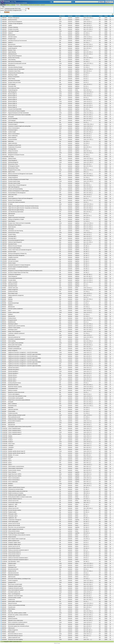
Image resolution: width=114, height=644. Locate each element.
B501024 (4, 333)
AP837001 (4, 274)
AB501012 (4, 39)
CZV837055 (5, 529)
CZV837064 (5, 546)
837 (100, 18)
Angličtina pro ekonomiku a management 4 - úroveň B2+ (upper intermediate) (25, 366)
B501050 (4, 352)
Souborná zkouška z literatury (14, 470)
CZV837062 (5, 543)
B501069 (4, 389)
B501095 (4, 409)
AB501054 (4, 101)
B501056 (4, 364)
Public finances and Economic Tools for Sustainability (19, 115)
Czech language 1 (12, 84)
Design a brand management (14, 332)
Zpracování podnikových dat (14, 337)
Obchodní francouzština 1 (14, 368)
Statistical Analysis (12, 159)
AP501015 (4, 271)
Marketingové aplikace (13, 324)
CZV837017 (5, 459)
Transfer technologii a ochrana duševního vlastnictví (19, 535)
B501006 (4, 299)
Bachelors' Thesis (12, 50)
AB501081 (4, 120)
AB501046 (4, 86)
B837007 (4, 423)
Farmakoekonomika (12, 406)
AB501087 (4, 130)
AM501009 (4, 172)
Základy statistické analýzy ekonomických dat (18, 491)
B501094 (4, 408)
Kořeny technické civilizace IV (14, 554)
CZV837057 (5, 533)
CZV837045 (5, 510)
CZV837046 (5, 512)
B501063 (4, 377)
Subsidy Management (13, 90)
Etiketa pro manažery (13, 390)
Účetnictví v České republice (14, 328)
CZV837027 (5, 478)
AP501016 (4, 273)
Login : (52, 2)
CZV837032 (5, 487)
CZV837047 (5, 514)
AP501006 (4, 255)
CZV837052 (5, 524)
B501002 (4, 292)
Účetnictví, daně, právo (13, 288)
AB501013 (4, 41)
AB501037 (4, 69)
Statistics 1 (11, 33)
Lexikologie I (11, 446)
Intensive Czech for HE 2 (13, 508)
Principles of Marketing (13, 27)
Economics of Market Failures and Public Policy (18, 273)
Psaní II (10, 461)
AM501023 (4, 195)
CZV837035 (5, 491)
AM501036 (4, 217)
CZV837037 (5, 495)
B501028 (4, 341)
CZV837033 (5, 489)
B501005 (4, 297)
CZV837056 (5, 531)
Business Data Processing (14, 58)
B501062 (4, 375)
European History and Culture (14, 82)
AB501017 (4, 48)
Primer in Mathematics (13, 136)
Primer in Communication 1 (14, 128)
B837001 (4, 413)
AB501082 (4, 122)
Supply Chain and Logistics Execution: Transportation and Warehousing (23, 208)
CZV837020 (5, 465)
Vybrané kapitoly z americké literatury (16, 466)
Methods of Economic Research (15, 246)
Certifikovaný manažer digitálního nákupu (17, 495)
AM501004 (4, 162)
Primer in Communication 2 (14, 134)
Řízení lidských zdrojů (13, 293)
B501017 (4, 320)
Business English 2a (13, 98)
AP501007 (4, 257)
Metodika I (10, 449)
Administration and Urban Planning (16, 231)
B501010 (4, 307)
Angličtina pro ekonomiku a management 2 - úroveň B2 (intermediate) (23, 356)
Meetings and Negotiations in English (16, 219)
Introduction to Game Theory (14, 71)
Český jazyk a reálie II (13, 516)
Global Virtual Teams (13, 195)
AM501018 (4, 187)
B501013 (4, 312)
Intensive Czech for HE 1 (13, 501)
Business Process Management (15, 200)
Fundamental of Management (14, 274)
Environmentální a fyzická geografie (16, 398)
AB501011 (4, 37)
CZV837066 (5, 550)
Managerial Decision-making (14, 170)
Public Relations (12, 221)
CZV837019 (5, 463)
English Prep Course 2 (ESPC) (15, 476)
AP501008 (4, 259)
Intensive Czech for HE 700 (14, 546)
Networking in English (13, 75)
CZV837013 (5, 451)
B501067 (4, 385)
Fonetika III (11, 442)
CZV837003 (5, 432)
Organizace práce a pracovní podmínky (17, 326)
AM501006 (4, 166)
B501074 (4, 396)
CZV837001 (5, 428)
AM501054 (4, 223)
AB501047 (4, 88)
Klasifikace (26, 5)
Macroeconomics (12, 44)
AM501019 (4, 189)
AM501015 (4, 181)
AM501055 (4, 225)
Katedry (18, 5)
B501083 (4, 406)
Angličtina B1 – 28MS (13, 505)
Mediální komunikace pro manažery (16, 493)
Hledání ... (8, 5)
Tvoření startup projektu (13, 522)
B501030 (4, 345)
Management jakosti (12, 320)
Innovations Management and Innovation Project (18, 179)
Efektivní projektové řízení (14, 541)
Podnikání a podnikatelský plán (15, 349)
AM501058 (4, 231)
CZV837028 (5, 480)
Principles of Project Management (15, 24)
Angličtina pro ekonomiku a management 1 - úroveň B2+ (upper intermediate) (25, 354)
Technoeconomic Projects (14, 233)
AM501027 (4, 202)
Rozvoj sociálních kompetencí (15, 421)
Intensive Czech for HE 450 (14, 524)
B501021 (4, 328)
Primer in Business (12, 138)
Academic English (12, 132)
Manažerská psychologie (13, 303)
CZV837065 (5, 548)
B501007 (4, 301)
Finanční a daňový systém (14, 312)
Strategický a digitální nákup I (14, 543)
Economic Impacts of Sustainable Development (18, 267)
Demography (11, 117)
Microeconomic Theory (13, 164)
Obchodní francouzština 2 (14, 370)
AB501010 (4, 35)
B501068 (4, 387)
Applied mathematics (13, 143)
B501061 (4, 373)
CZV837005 (5, 436)
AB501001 (4, 18)
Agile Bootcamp (12, 214)
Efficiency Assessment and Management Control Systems (20, 174)
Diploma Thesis (11, 172)
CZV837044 (5, 508)
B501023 (4, 332)
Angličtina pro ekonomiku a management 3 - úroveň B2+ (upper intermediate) (25, 362)
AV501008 (4, 284)
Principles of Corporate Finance (15, 46)
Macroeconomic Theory (13, 168)
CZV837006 (5, 438)
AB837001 (4, 153)
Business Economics (13, 20)
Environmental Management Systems (16, 240)
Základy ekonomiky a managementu (16, 419)
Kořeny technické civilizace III (14, 552)
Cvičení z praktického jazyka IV (15, 434)
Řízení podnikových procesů (14, 417)
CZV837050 (5, 520)
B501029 (4, 343)
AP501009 (4, 261)
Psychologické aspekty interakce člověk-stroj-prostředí (20, 427)
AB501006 (4, 27)
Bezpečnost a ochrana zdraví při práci (16, 392)
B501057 (4, 366)
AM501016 (4, 183)
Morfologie (10, 457)
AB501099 (4, 149)
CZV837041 (5, 503)
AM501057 (4, 229)
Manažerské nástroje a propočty (15, 387)
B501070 (4, 390)
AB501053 (4, 100)
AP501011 (4, 265)
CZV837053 (5, 525)
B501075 (4, 398)
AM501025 (4, 198)
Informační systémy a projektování (15, 309)
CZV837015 (5, 455)
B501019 (4, 324)
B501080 (4, 404)
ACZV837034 (5, 157)
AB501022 (4, 54)
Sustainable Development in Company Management (19, 265)
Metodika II (11, 484)
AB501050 (4, 94)
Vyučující (13, 5)
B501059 (4, 370)
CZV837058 (5, 535)
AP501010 (4, 263)
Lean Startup (11, 157)
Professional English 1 (13, 124)
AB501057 (4, 107)
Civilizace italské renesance (14, 556)
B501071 (4, 392)
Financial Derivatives (13, 139)
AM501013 (4, 178)
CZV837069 (5, 556)
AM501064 (4, 238)
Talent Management (12, 92)
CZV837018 (5, 461)
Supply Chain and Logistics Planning (16, 210)
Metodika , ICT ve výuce (13, 455)
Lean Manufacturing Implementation (16, 212)
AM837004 (4, 244)
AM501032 (4, 210)
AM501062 (4, 235)
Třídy (21, 5)
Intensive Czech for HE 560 (14, 525)
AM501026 (4, 200)
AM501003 (4, 160)
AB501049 (4, 92)
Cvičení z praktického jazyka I (14, 428)
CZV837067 (5, 552)
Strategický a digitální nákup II (15, 544)
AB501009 (4, 33)
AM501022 (4, 193)
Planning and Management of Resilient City (17, 254)
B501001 (4, 290)
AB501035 (4, 65)
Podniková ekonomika (13, 292)
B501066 (4, 383)
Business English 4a (13, 105)
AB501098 (4, 147)
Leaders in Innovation (13, 282)
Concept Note (11, 216)
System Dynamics (12, 227)
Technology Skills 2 (12, 236)
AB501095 (4, 143)
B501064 (4, 379)
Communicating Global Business (15, 278)
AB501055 (4, 103)
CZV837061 (5, 541)
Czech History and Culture (14, 88)
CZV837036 (5, 493)
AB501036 (4, 67)
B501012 (4, 311)
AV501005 (4, 278)
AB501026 (4, 58)
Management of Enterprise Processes (16, 155)
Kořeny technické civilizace (14, 531)
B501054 (4, 360)
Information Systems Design (14, 183)
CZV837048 (5, 516)
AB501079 (4, 117)
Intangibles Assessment (13, 257)
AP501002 (4, 248)
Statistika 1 (11, 305)
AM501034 (4, 214)
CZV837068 (5, 554)
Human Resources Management (15, 22)
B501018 (4, 322)
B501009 (4, 305)
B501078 (4, 400)
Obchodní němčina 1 (13, 375)
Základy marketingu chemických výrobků (17, 415)
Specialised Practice (13, 244)
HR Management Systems (14, 166)
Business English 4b (13, 107)
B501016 (4, 318)
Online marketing (12, 341)
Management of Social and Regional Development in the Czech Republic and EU (25, 271)
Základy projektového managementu (16, 295)
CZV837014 (5, 453)
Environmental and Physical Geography (17, 111)
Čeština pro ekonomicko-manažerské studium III (18, 550)
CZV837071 (5, 560)
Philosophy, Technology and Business (16, 122)
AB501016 (4, 46)
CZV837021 (5, 466)
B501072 (4, 394)
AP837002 (4, 276)
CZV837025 (5, 474)
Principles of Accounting (13, 29)
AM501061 (4, 233)
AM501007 (4, 168)
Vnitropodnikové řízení (13, 389)
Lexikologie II (11, 447)
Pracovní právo (11, 335)
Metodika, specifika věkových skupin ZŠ (17, 451)
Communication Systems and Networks (17, 202)
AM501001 (4, 159)
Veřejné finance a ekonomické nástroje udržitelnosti (19, 400)
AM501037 (4, 219)
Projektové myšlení (12, 512)
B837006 (4, 421)
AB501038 (4, 71)
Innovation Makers (12, 280)
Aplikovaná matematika (13, 409)
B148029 (4, 288)
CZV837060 (5, 539)
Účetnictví (10, 301)
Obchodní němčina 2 (13, 377)
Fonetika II (10, 440)
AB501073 (4, 109)
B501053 (4, 358)
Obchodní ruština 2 (12, 381)
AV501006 (4, 280)
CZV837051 (5, 522)
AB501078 (4, 115)
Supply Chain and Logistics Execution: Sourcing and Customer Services (23, 206)
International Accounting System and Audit (17, 63)
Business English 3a (13, 101)
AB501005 (4, 25)
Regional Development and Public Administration (18, 113)
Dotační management (13, 351)
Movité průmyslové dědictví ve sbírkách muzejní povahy (20, 497)
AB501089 (4, 134)
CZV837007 (5, 440)
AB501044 (4, 82)
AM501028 (4, 204)
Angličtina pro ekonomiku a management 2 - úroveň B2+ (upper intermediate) (25, 358)
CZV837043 (5, 506)
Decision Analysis (12, 263)
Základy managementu (13, 290)
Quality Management (13, 48)
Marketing (10, 299)
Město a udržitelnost (12, 404)
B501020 (4, 326)
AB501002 (4, 20)
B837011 (4, 427)
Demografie (11, 402)
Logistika (10, 297)
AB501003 (4, 22)
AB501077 (4, 113)
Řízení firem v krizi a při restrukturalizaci (17, 527)
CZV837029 (5, 482)
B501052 (4, 356)
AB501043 (4, 81)
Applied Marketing (12, 52)
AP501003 (4, 250)
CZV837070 (5, 558)
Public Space (11, 229)
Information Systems (13, 37)
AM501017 (4, 185)
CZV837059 (5, 537)
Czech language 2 (12, 120)
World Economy (12, 65)
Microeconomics (12, 35)
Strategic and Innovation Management (16, 255)
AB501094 (4, 141)
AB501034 (4, 63)
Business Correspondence (14, 77)
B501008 (4, 303)
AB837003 (4, 155)
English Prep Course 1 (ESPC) (15, 474)
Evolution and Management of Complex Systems (18, 191)
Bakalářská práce (12, 322)
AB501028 (4, 60)
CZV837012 (5, 449)
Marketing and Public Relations (15, 225)
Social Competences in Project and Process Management (20, 198)
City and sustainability (13, 119)
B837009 (4, 425)
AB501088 (4, 132)
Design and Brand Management (15, 56)
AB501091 (4, 138)
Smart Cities (11, 197)
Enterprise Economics (13, 153)
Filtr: (3, 7)
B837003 (4, 417)
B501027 (4, 339)
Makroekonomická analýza (14, 347)
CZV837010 (5, 446)
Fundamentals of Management (15, 520)
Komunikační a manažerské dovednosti (17, 339)
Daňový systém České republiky (15, 345)
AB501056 (4, 105)
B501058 (4, 368)
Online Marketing (12, 60)
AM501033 (4, 212)
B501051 (4, 354)
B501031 (4, 347)
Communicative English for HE (15, 503)
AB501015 (4, 44)
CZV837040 (5, 501)
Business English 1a (13, 94)
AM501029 (4, 206)
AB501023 (4, 56)
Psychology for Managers (14, 31)
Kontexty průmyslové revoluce (15, 383)
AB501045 (4, 84)
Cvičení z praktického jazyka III (15, 432)
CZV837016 (5, 457)
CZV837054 (5, 527)
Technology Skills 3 (12, 238)
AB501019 (4, 52)
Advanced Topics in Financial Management (17, 185)
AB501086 (4, 128)
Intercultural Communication (14, 81)
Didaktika (10, 436)
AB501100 (4, 151)
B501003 (4, 293)
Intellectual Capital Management (15, 242)
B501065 (4, 381)
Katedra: (2, 10)
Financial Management (13, 176)
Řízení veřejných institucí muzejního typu (17, 539)
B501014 (4, 314)
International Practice (13, 284)
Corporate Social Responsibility (15, 109)
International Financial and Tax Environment (17, 41)
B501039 (4, 349)
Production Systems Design (14, 181)
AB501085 (4, 126)
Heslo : (73, 2)
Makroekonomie (12, 316)
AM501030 (4, 208)
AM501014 (4, 179)
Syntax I (10, 463)
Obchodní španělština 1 (13, 371)
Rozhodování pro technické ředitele (16, 489)
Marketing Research (12, 54)
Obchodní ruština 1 (12, 379)
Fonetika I (10, 438)
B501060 (4, 371)
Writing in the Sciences (13, 151)
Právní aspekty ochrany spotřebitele (16, 343)
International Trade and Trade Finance (16, 69)
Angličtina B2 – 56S (12, 518)
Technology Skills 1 (12, 149)
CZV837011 (5, 447)
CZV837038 (5, 497)
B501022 (4, 330)
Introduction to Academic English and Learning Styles (19, 126)
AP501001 (4, 246)
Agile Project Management (14, 187)
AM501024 (4, 197)
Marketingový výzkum (13, 330)
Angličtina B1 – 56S (12, 506)
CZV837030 (5, 484)
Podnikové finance (12, 318)
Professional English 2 (13, 130)
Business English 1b (13, 96)
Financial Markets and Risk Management (17, 193)
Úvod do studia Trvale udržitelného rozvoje (17, 396)
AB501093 (4, 139)
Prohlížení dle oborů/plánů (34, 5)
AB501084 (4, 124)
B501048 (4, 351)
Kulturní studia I (12, 444)
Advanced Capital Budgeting (14, 248)
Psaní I (10, 459)
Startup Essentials (12, 537)
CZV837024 (5, 472)
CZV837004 (5, 434)
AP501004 (4, 252)
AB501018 (4, 50)
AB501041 (4, 77)
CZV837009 (5, 444)
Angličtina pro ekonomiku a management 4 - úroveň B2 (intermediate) (23, 364)
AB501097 (4, 145)
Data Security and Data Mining (15, 62)
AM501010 (4, 174)
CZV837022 (5, 468)
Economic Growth (12, 252)
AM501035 (4, 216)
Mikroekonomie (11, 307)
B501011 (4, 309)
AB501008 (4, 31)
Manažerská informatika (13, 385)
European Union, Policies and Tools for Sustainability (19, 223)
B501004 (4, 295)
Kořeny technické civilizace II (14, 548)
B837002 (4, 415)
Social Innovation (12, 269)
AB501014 (4, 43)
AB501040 (4, 75)
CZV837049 (5, 518)
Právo (9, 311)
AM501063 (4, 236)
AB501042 (4, 79)
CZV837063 (5, 544)
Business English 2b (13, 100)
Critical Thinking (12, 79)
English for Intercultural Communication (17, 217)
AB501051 (4, 96)
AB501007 (4, 29)
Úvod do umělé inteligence (14, 394)
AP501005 (4, 254)
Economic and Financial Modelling (15, 189)
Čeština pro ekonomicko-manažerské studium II (18, 560)
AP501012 (4, 267)
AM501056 (4, 227)
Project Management (13, 160)
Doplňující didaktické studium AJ (15, 499)
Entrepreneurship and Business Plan (16, 73)
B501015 (4, 316)
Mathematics (11, 141)
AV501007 (4, 282)
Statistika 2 (11, 314)
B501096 (4, 411)
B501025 (4, 335)
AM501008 (4, 170)
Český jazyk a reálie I (13, 514)
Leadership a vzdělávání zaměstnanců (16, 333)
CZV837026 (5, 476)
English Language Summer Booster (16, 529)
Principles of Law (12, 39)
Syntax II (10, 465)
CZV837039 (5, 499)
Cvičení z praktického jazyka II (15, 430)
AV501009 (4, 286)
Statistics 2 (11, 43)
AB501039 (4, 73)
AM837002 (4, 242)
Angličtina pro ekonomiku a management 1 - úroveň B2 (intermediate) (23, 352)
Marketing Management (13, 162)
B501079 (4, 402)
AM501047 (4, 221)
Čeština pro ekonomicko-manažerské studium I (18, 558)
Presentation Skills (12, 86)
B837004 (4, 419)
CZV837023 (5, 470)
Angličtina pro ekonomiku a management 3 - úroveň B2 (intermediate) (23, 360)
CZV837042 (5, 505)
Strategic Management (13, 178)
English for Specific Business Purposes (16, 487)
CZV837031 (5, 485)
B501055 (4, 362)
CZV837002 (5, 430)
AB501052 (4, 98)
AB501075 (4, 111)
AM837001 (4, 240)
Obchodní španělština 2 (13, 373)
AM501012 (4, 176)
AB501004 (4, 24)
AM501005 (4, 164)
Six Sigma (10, 204)
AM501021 (4, 191)
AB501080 (4, 119)
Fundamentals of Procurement (15, 147)
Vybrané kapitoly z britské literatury (16, 468)
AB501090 (4, 136)
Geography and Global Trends (15, 145)
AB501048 (4, 90)
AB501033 (4, 62)
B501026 (4, 337)
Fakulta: (2, 9)
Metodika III (11, 485)
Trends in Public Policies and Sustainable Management (20, 250)
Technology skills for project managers (16, 533)
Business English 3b (13, 103)
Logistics (10, 25)
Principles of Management (14, 18)
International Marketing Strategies (15, 67)
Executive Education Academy (15, 510)
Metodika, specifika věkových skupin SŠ (17, 453)
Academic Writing (12, 235)
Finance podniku (12, 411)
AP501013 (4, 269)
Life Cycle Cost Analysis (13, 261)
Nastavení (43, 5)
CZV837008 (5, 442)
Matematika (11, 408)
